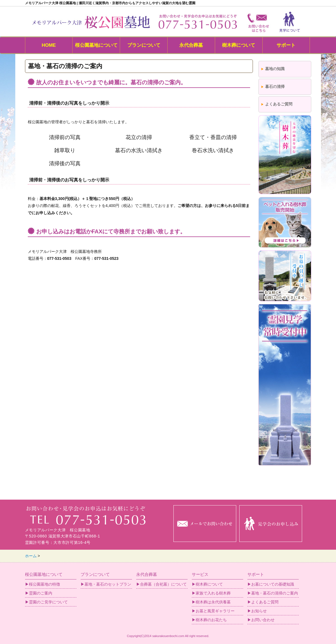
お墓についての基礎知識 (273, 584)
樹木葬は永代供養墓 (213, 602)
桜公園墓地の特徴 (44, 584)
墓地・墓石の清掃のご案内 (275, 593)
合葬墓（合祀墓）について (163, 584)
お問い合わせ (263, 620)
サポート (286, 45)
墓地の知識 (275, 69)
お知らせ (259, 611)
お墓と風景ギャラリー (215, 611)
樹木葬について (239, 45)
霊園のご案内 (41, 593)
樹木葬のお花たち (211, 620)
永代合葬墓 (191, 45)
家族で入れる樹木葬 (213, 593)
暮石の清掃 (275, 87)
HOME (49, 45)
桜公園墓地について (96, 45)
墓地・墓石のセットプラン (108, 584)
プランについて (144, 45)
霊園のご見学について (48, 602)
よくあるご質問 (279, 104)
